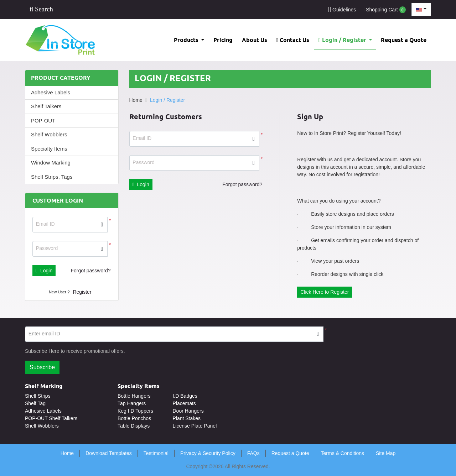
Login (44, 271)
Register (82, 292)
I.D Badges (185, 396)
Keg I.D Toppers (135, 411)
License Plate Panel (195, 426)
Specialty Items (49, 149)
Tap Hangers (132, 403)
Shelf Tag (35, 403)
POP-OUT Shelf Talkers (51, 418)
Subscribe (42, 367)
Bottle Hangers (134, 396)
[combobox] (421, 9)
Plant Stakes (186, 418)
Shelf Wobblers (49, 134)
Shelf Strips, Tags (52, 177)
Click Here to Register (325, 292)
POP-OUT (43, 121)
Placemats (184, 403)
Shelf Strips (38, 396)
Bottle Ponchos (134, 418)
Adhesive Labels (51, 92)
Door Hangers (188, 411)
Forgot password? (90, 271)
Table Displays (134, 426)
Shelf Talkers (46, 106)
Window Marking (51, 163)
